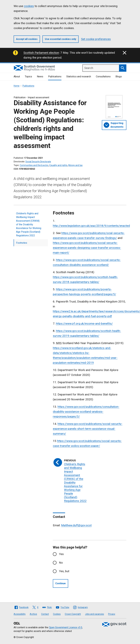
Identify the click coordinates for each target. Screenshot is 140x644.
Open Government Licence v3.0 (65, 627)
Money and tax (75, 165)
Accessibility (20, 614)
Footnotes (22, 243)
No (61, 563)
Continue (61, 583)
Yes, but (64, 571)
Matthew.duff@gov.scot (76, 525)
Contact (45, 614)
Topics (28, 77)
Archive (33, 614)
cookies (29, 6)
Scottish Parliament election (41, 53)
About (17, 77)
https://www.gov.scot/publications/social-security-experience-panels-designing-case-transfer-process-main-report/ (87, 248)
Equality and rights (58, 165)
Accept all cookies (27, 39)
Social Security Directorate (38, 162)
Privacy (112, 614)
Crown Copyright (73, 614)
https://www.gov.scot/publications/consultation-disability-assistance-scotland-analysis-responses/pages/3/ (86, 412)
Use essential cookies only (61, 39)
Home (17, 86)
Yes (61, 554)
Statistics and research (79, 77)
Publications (55, 77)
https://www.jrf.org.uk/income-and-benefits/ (84, 324)
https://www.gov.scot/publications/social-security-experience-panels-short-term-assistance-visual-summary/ (88, 429)
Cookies (57, 614)
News (40, 77)
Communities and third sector (34, 165)
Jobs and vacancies (95, 614)
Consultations (103, 77)
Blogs (119, 77)
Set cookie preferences (96, 39)
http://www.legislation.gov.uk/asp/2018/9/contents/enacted (91, 226)
